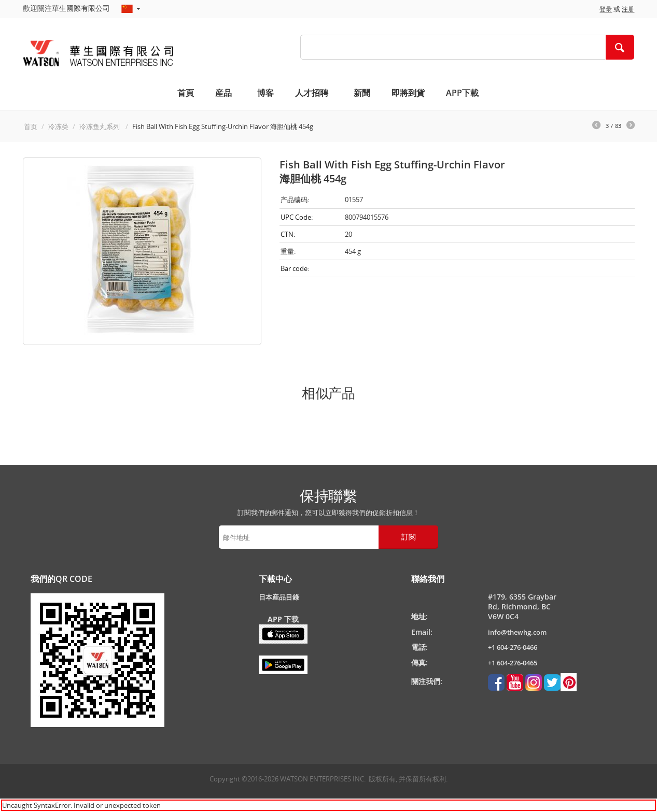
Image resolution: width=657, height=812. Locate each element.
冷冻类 (58, 126)
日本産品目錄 (279, 597)
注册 (628, 9)
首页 (31, 126)
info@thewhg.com (517, 632)
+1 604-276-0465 (513, 663)
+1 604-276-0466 (513, 647)
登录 (606, 9)
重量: (288, 251)
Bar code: (295, 268)
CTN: (288, 234)
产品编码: (295, 200)
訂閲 (409, 537)
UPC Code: (297, 217)
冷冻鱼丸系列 (100, 126)
